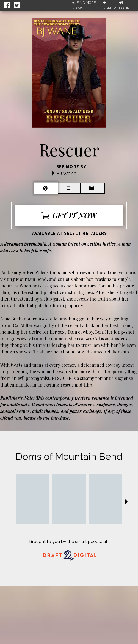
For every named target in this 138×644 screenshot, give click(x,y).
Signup (109, 6)
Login (124, 6)
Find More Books (84, 5)
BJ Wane (67, 173)
